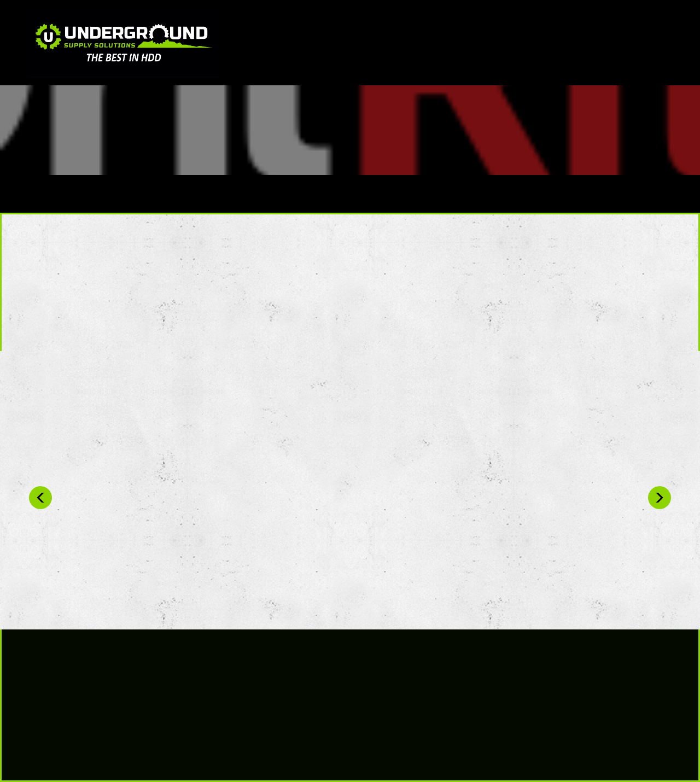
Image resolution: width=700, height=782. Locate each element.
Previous (40, 498)
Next (660, 498)
